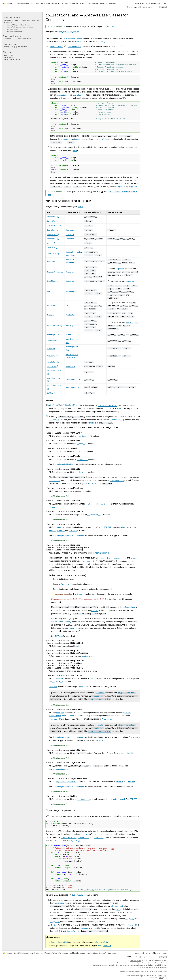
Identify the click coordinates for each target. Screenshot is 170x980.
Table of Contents (12, 17)
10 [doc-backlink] (64, 405)
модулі (158, 3)
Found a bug (162, 976)
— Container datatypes (18, 39)
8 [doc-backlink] (60, 405)
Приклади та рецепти (14, 31)
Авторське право (135, 961)
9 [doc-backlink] (61, 405)
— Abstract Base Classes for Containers (93, 3)
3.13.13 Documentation (23, 3)
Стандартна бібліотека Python (46, 3)
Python (8, 3)
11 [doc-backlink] (66, 405)
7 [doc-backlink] (58, 405)
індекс (165, 3)
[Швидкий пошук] (150, 7)
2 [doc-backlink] (50, 405)
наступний (150, 3)
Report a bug (9, 55)
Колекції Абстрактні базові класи (18, 25)
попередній (140, 3)
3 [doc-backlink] (52, 405)
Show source (9, 57)
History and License (147, 967)
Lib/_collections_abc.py (69, 32)
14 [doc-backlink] (74, 405)
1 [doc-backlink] (49, 405)
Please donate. (162, 971)
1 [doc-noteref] (58, 217)
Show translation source (13, 60)
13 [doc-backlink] (71, 405)
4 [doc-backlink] (53, 405)
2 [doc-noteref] (60, 225)
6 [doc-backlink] (57, 405)
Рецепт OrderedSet (59, 942)
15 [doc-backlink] (77, 405)
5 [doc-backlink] (55, 405)
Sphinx (161, 978)
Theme (134, 7)
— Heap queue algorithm (16, 47)
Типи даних (64, 3)
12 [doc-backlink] (69, 405)
